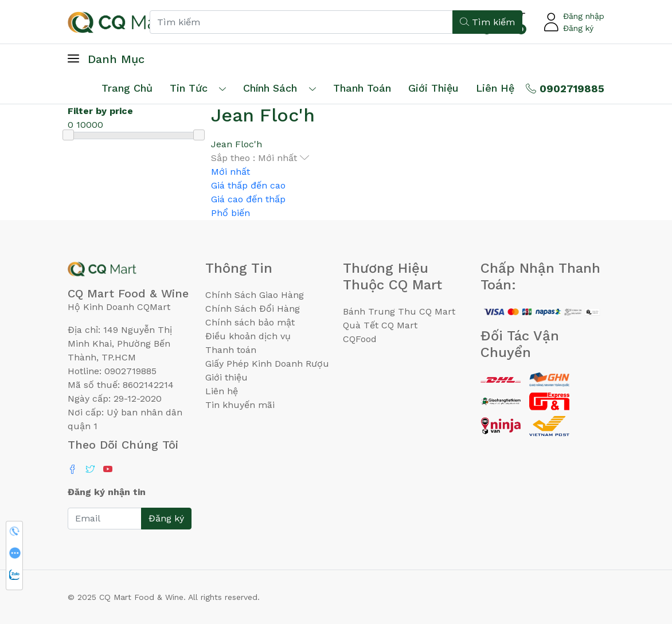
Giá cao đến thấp (248, 199)
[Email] (105, 519)
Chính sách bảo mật (250, 322)
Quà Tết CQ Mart (380, 325)
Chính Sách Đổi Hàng (253, 309)
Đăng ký (578, 28)
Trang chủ (127, 88)
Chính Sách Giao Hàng (255, 295)
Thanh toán (231, 350)
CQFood (360, 339)
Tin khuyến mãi (240, 405)
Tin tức (189, 88)
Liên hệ (495, 88)
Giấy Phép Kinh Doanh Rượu (267, 364)
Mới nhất (230, 172)
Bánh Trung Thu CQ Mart (399, 311)
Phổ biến (230, 213)
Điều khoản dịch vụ (248, 336)
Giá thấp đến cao (248, 185)
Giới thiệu (226, 377)
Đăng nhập (584, 16)
